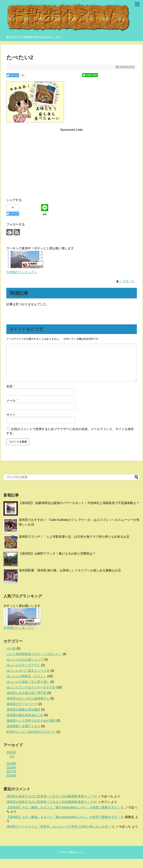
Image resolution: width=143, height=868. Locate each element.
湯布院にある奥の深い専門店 (26, 693)
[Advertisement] (72, 159)
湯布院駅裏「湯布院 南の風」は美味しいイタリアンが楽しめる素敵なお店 (70, 570)
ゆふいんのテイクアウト (23, 665)
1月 (12, 756)
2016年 (12, 776)
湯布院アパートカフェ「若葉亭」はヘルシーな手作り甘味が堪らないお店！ (59, 827)
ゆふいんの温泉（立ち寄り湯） (28, 682)
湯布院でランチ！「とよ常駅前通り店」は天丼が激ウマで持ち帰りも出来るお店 (74, 537)
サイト (11, 415)
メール (12, 400)
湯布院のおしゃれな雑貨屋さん (28, 698)
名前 (10, 386)
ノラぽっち (127, 281)
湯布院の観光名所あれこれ (25, 715)
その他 (11, 648)
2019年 (12, 764)
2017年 (12, 772)
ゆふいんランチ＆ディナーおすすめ (31, 687)
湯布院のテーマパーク (22, 704)
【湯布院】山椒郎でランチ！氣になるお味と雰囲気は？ (57, 553)
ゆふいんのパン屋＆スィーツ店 (28, 671)
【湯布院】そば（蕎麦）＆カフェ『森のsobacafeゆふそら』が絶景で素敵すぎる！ (63, 807)
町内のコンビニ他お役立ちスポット (31, 732)
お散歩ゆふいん (76, 852)
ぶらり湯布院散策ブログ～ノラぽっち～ (34, 654)
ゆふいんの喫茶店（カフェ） (26, 676)
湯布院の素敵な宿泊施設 (23, 710)
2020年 (12, 752)
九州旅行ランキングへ (22, 272)
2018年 (12, 768)
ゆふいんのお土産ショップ (25, 660)
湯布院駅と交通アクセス (23, 726)
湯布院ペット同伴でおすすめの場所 (31, 721)
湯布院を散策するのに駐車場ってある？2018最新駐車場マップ (50, 796)
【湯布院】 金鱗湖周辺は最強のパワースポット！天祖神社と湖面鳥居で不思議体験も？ (79, 503)
